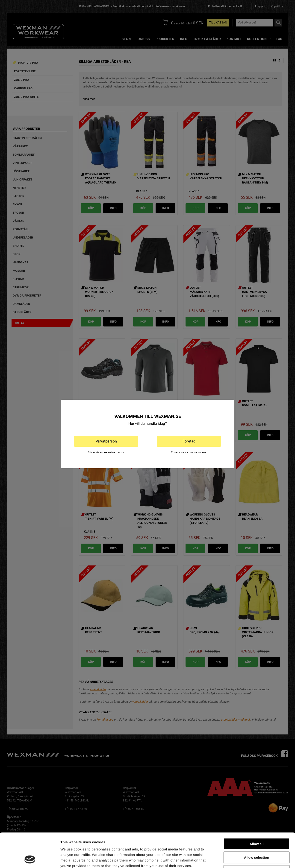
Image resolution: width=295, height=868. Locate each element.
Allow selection (256, 825)
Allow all (257, 812)
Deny (257, 839)
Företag (189, 441)
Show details (242, 859)
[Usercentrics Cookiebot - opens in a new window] (30, 859)
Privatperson (106, 441)
